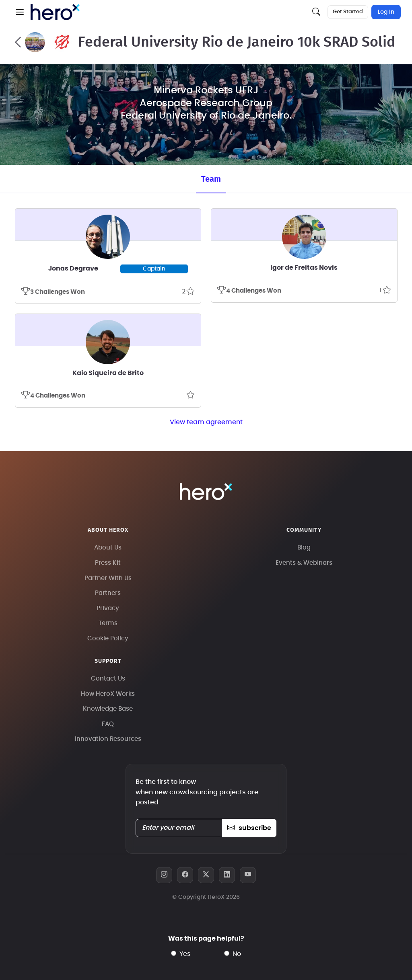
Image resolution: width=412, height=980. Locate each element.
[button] (20, 12)
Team (211, 179)
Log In (386, 12)
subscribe (249, 828)
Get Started (348, 12)
